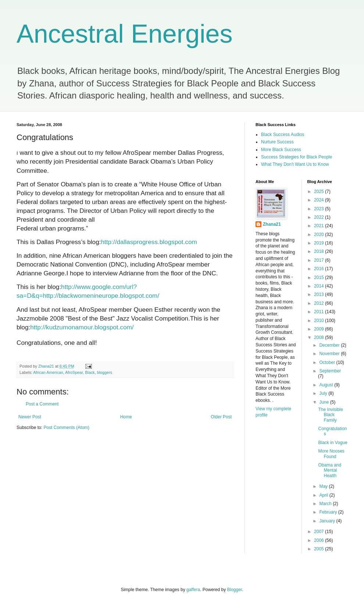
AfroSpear (74, 372)
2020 (320, 235)
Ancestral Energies (125, 34)
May (324, 486)
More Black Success (281, 150)
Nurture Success (277, 142)
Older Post (221, 417)
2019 (320, 243)
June (324, 402)
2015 (320, 278)
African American (48, 372)
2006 (320, 540)
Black (90, 372)
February (329, 512)
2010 (320, 321)
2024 (320, 200)
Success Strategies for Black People (297, 157)
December (330, 345)
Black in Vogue (333, 443)
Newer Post (30, 417)
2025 (320, 192)
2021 (320, 226)
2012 (320, 303)
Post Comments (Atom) (66, 428)
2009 (320, 329)
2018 (320, 251)
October (328, 362)
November (330, 354)
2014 (320, 286)
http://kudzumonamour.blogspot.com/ (82, 327)
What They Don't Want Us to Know (295, 164)
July (324, 393)
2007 (320, 532)
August (327, 385)
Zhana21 (272, 224)
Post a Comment (42, 404)
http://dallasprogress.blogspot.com (149, 242)
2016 (320, 269)
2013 (320, 294)
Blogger (235, 590)
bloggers (105, 372)
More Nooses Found (331, 454)
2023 (320, 209)
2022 (320, 217)
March (326, 504)
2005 (320, 549)
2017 (320, 260)
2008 (320, 337)
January (328, 521)
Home (126, 417)
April (324, 495)
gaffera (193, 590)
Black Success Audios (283, 135)
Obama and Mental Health (330, 470)
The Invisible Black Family (330, 415)
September (330, 371)
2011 (320, 312)
